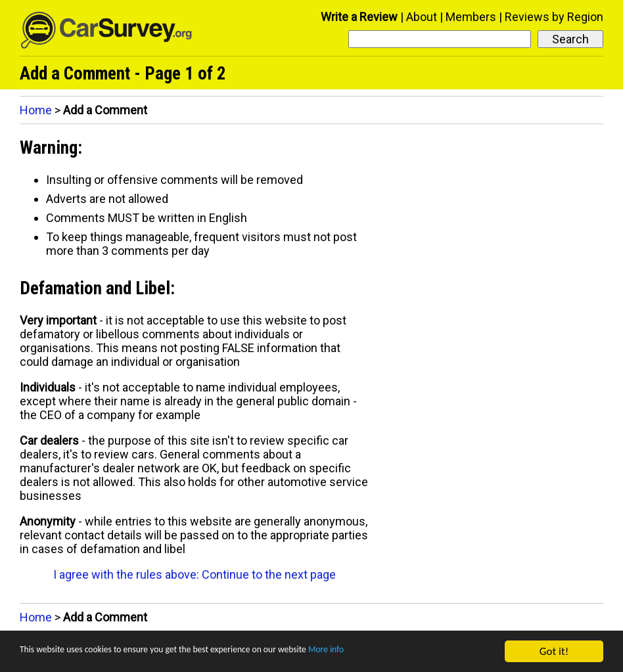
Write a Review (359, 17)
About (422, 17)
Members (471, 17)
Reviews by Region (554, 17)
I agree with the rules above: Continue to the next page (195, 574)
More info (404, 652)
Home (36, 110)
